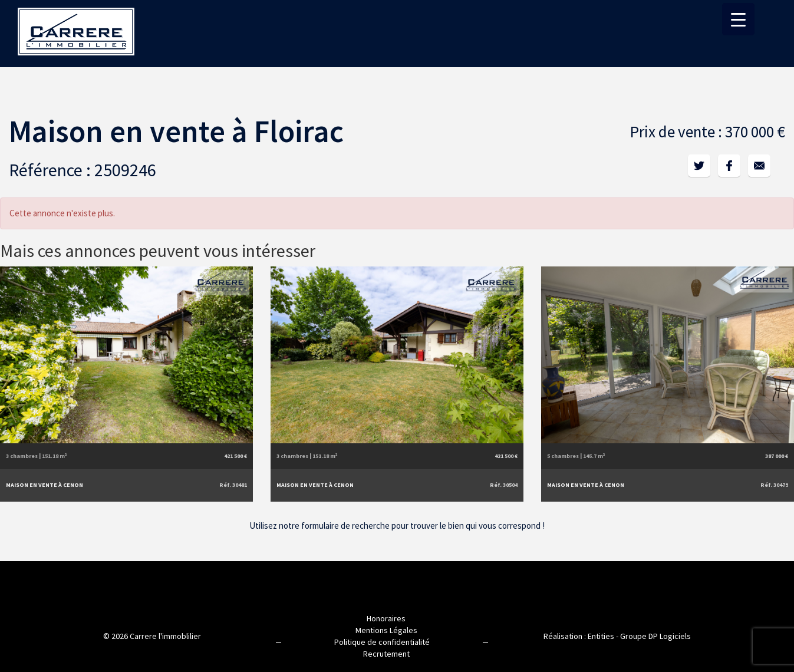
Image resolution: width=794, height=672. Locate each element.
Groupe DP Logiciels (655, 636)
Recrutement (386, 654)
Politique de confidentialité (382, 642)
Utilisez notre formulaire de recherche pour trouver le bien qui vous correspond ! (397, 526)
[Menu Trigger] (738, 19)
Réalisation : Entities (579, 636)
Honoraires (386, 618)
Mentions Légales (386, 630)
